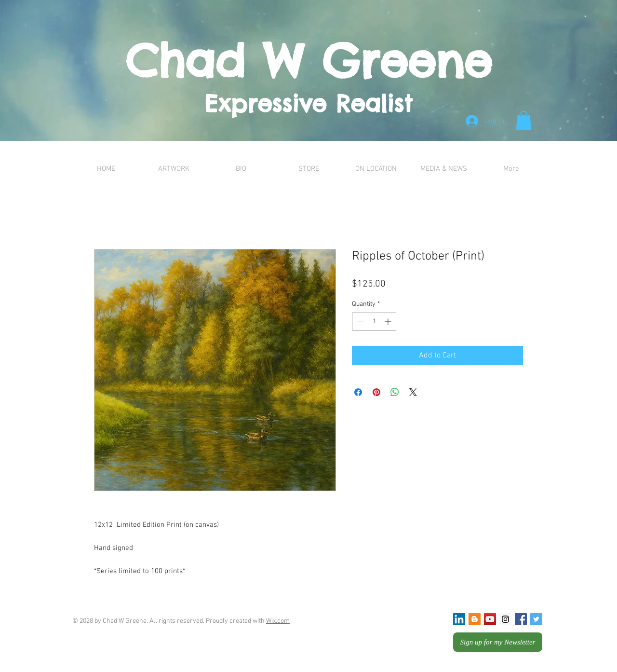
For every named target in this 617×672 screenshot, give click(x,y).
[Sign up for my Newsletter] (498, 642)
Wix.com (278, 621)
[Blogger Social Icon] (475, 619)
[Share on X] (413, 392)
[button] (524, 120)
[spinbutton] (374, 322)
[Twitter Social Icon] (536, 619)
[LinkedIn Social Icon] (459, 619)
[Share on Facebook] (358, 392)
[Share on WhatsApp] (395, 392)
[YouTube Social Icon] (490, 619)
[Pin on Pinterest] (376, 392)
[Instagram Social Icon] (505, 619)
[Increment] (389, 322)
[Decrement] (359, 322)
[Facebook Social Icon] (521, 619)
